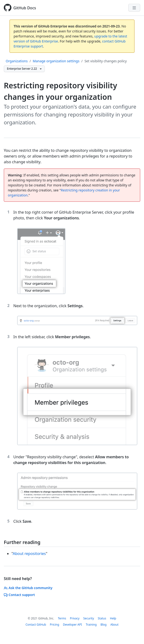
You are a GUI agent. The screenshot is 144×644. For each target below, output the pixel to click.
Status (102, 618)
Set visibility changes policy (106, 61)
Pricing (55, 625)
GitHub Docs (25, 8)
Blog (104, 625)
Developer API (73, 625)
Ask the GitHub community (28, 588)
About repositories (29, 554)
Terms (62, 618)
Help (113, 618)
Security (89, 618)
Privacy (75, 618)
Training (91, 625)
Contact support (19, 595)
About (114, 625)
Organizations (17, 61)
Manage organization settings (56, 61)
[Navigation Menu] (134, 8)
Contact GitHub (36, 625)
